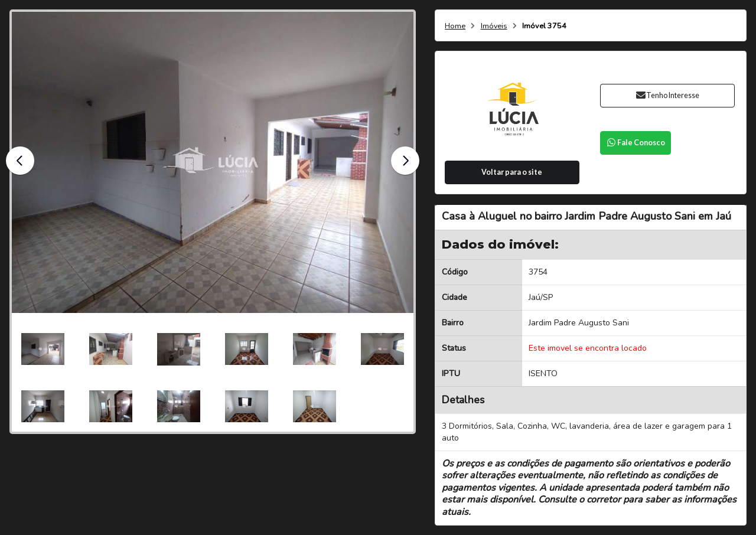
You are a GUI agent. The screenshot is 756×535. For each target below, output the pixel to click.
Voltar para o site (512, 172)
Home (455, 26)
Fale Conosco (636, 143)
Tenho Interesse (667, 95)
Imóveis (494, 26)
